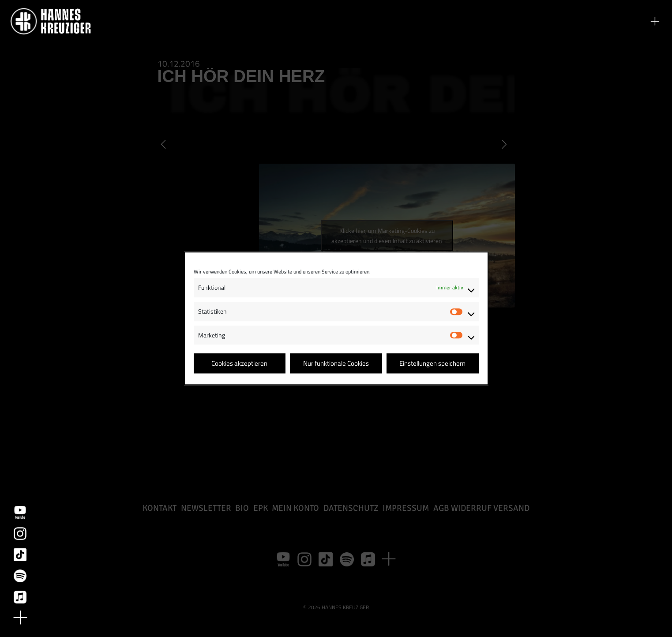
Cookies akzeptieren (239, 363)
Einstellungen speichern (432, 363)
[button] (655, 21)
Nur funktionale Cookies (336, 363)
